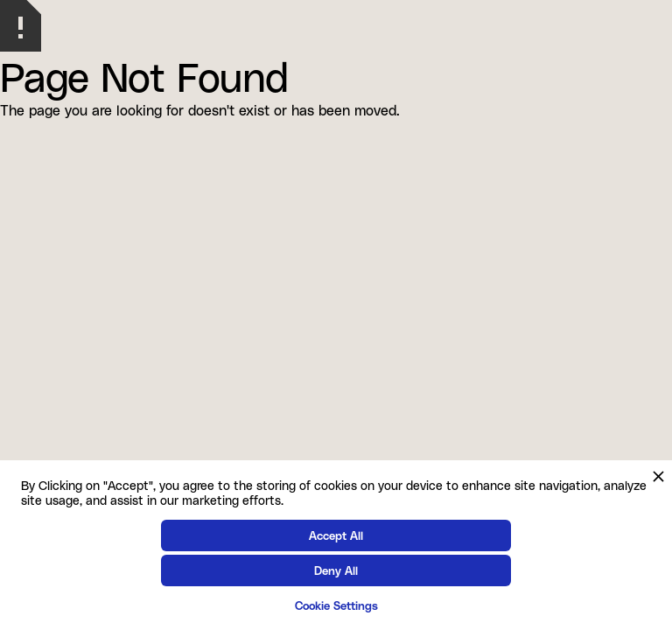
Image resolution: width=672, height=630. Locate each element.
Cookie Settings (336, 605)
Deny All (336, 570)
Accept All (336, 535)
